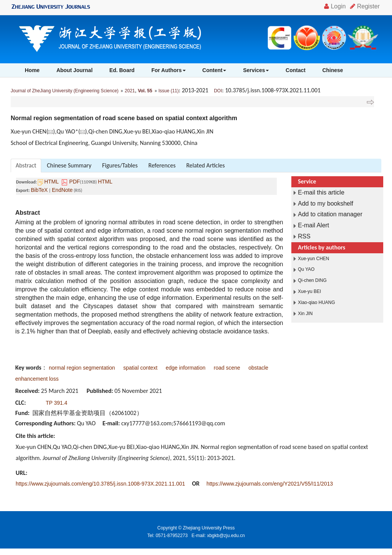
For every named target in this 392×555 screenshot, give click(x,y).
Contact (296, 70)
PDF (75, 182)
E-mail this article (321, 192)
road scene (227, 368)
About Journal (75, 70)
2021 (130, 91)
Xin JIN (305, 314)
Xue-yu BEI (309, 291)
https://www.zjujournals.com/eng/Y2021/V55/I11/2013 (270, 484)
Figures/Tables (120, 165)
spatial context (140, 368)
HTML (51, 182)
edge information (186, 368)
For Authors (169, 70)
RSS (304, 236)
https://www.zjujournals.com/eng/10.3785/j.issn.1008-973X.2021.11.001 (100, 484)
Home (32, 70)
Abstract (26, 165)
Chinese (333, 70)
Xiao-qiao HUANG (316, 302)
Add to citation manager (330, 214)
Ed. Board (122, 70)
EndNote (62, 190)
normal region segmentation (82, 368)
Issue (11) (168, 91)
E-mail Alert (313, 225)
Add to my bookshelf (325, 203)
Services (256, 70)
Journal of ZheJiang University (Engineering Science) (65, 91)
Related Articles (205, 165)
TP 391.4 (57, 403)
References (162, 165)
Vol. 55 (145, 91)
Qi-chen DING (312, 280)
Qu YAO (306, 269)
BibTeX (39, 190)
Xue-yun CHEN (313, 259)
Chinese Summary (69, 165)
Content (214, 70)
